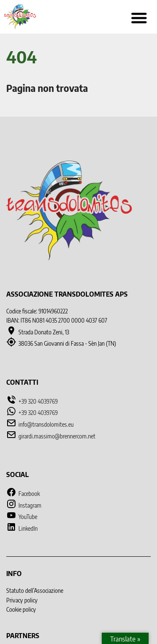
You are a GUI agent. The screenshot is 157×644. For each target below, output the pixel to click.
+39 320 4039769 (38, 401)
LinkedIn (22, 528)
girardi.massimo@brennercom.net (57, 436)
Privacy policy (22, 600)
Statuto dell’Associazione (35, 591)
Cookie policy (21, 609)
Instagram (24, 505)
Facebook (23, 494)
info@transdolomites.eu (46, 424)
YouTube (22, 517)
